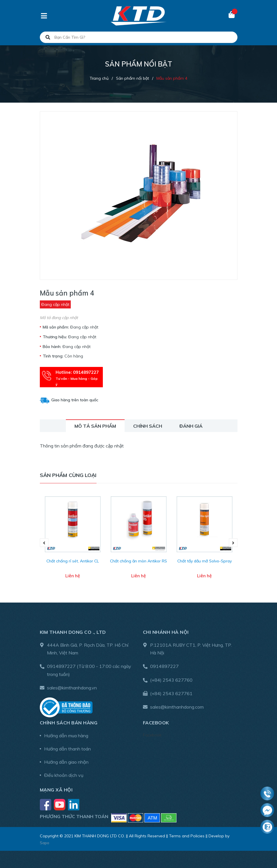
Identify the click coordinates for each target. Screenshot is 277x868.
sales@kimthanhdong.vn (72, 688)
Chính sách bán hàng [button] (69, 723)
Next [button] (233, 543)
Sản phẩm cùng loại (68, 475)
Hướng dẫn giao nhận (66, 762)
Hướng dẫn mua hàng (66, 736)
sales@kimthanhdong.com (177, 707)
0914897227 (61, 666)
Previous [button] (44, 543)
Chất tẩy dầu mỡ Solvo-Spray (205, 561)
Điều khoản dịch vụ (64, 775)
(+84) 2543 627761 (171, 693)
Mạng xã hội (56, 790)
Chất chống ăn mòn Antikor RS (138, 561)
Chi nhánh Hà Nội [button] (166, 632)
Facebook (152, 735)
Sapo (45, 843)
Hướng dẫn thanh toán (67, 749)
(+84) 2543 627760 (171, 680)
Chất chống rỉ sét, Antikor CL (73, 561)
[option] (73, 543)
